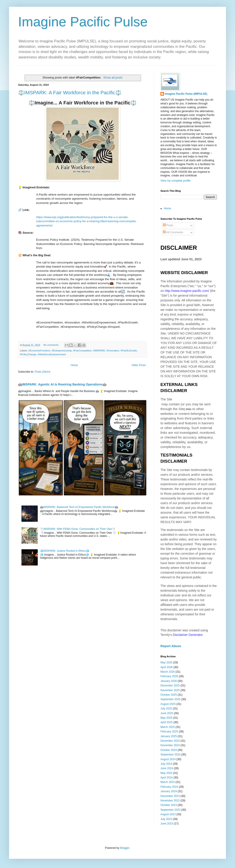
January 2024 (169, 791)
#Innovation (113, 351)
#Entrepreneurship (62, 351)
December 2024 (170, 741)
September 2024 (170, 755)
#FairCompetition (82, 351)
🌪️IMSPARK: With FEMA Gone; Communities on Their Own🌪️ (78, 529)
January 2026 (169, 681)
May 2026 (166, 663)
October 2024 (169, 750)
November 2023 (170, 801)
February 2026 (169, 676)
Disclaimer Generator (188, 635)
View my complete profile (175, 181)
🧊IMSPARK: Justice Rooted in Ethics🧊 (65, 551)
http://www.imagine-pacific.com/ (187, 291)
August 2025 (168, 704)
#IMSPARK (99, 351)
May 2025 (166, 718)
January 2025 (169, 736)
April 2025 (167, 722)
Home (74, 365)
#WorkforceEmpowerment (52, 354)
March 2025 (168, 727)
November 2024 (170, 745)
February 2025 (169, 732)
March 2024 (168, 782)
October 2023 (169, 805)
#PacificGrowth (129, 351)
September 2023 (170, 810)
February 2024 (169, 787)
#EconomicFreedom (39, 351)
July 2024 (166, 764)
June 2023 (167, 824)
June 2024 (167, 768)
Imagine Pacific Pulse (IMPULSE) (186, 94)
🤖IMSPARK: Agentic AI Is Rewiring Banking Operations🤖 (62, 384)
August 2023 (168, 814)
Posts (168, 225)
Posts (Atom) (42, 372)
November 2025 (170, 690)
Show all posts (113, 77)
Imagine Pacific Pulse (83, 22)
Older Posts (139, 365)
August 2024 (168, 759)
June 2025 (167, 713)
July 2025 (166, 709)
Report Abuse (171, 646)
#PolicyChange (28, 354)
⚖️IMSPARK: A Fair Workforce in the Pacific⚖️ (70, 93)
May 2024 (166, 773)
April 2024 (167, 778)
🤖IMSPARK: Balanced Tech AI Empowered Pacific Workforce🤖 (79, 507)
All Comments (173, 232)
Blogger (125, 848)
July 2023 (166, 819)
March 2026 (168, 672)
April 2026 (167, 667)
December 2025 (170, 686)
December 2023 (170, 796)
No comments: (52, 345)
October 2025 (169, 695)
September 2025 (170, 699)
